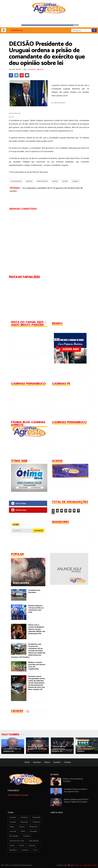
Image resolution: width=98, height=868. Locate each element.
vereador (33, 831)
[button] (4, 30)
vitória (22, 846)
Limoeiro (32, 846)
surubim (13, 822)
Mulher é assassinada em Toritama (73, 780)
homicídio (36, 817)
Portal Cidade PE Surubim (18, 795)
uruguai (75, 181)
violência (36, 822)
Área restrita (21, 583)
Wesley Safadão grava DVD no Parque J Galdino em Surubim (76, 801)
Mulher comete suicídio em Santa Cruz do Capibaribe (37, 666)
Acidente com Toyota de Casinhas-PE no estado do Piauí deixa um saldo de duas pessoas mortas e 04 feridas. (28, 651)
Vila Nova (13, 850)
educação (24, 822)
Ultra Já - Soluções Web (86, 865)
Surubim (57, 762)
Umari (35, 850)
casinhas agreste (36, 69)
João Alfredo (34, 841)
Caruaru (22, 827)
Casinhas (37, 762)
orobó (12, 846)
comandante (16, 181)
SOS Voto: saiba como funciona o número (85, 749)
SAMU (23, 831)
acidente (24, 817)
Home (27, 762)
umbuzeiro (33, 827)
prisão (65, 181)
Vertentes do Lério (17, 841)
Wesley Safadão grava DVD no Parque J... (37, 749)
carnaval (13, 831)
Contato (67, 762)
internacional (42, 181)
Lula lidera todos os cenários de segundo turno (76, 790)
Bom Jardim (14, 836)
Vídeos (47, 762)
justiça (55, 181)
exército (29, 181)
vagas (12, 827)
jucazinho (25, 850)
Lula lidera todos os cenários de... (12, 750)
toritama (27, 836)
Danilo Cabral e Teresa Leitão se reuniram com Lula (36, 609)
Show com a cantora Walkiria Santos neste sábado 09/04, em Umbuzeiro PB (37, 629)
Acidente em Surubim (34, 591)
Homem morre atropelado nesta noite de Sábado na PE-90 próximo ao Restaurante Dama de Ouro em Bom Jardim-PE (37, 683)
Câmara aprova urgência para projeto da (59, 749)
